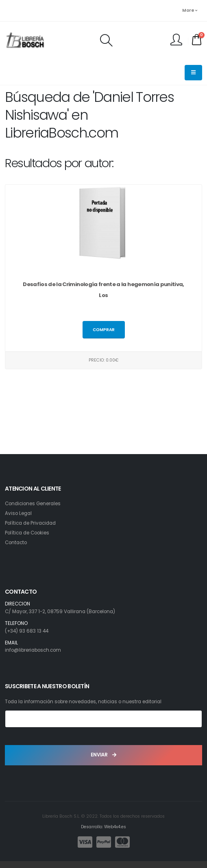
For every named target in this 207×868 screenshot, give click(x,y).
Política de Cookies (27, 533)
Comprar (104, 330)
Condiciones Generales (33, 504)
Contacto (16, 543)
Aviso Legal (18, 513)
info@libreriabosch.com (33, 650)
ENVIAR (103, 755)
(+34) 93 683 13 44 (27, 631)
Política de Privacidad (30, 523)
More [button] (190, 10)
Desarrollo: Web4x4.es (103, 827)
